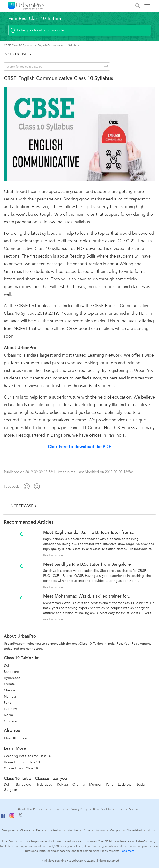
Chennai (10, 690)
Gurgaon (10, 721)
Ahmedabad (134, 830)
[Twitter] (20, 816)
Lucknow (10, 709)
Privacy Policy (79, 809)
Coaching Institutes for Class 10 (27, 756)
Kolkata (9, 684)
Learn (120, 809)
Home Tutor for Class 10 (22, 762)
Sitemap (134, 809)
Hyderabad (12, 678)
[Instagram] (12, 817)
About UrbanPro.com (30, 809)
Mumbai (10, 696)
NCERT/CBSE (16, 54)
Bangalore (11, 672)
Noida (8, 715)
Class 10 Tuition (15, 738)
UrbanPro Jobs (102, 809)
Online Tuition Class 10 (21, 768)
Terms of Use (57, 809)
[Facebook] (3, 818)
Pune (8, 703)
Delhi (8, 666)
